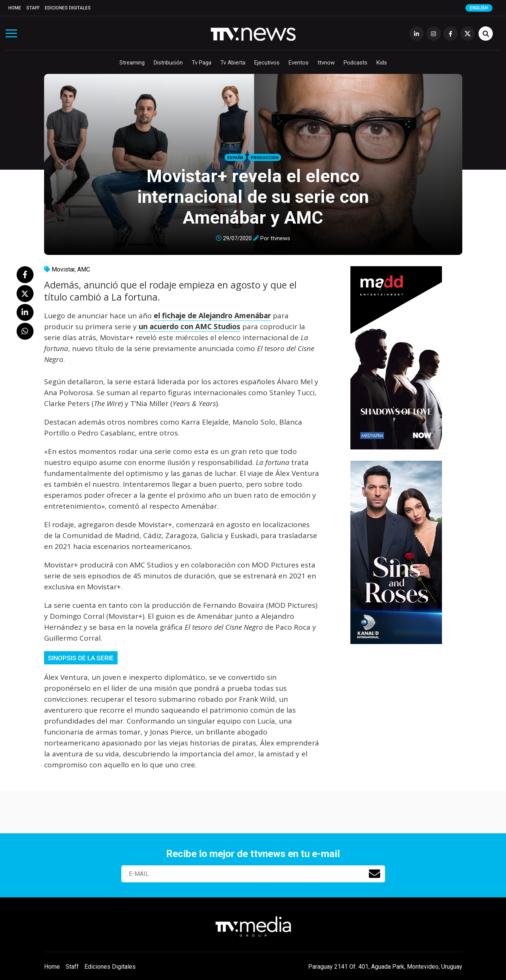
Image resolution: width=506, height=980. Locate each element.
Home (15, 8)
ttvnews (280, 238)
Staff (33, 8)
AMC (84, 269)
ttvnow (326, 63)
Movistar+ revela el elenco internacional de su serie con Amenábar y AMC (253, 197)
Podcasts (355, 63)
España (235, 158)
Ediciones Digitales (68, 8)
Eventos (299, 63)
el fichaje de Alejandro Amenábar (212, 316)
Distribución (168, 63)
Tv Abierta (233, 63)
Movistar (63, 269)
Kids (382, 63)
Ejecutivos (267, 63)
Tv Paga (202, 63)
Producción (264, 158)
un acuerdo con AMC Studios (190, 327)
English (479, 8)
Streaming (132, 63)
